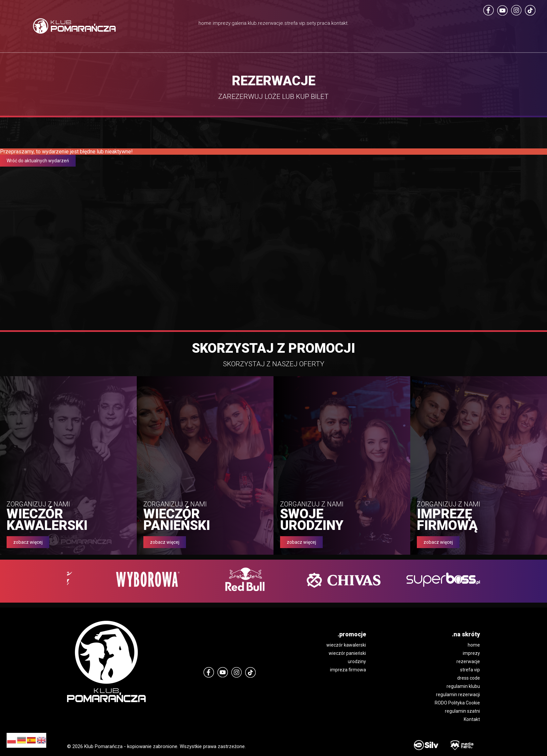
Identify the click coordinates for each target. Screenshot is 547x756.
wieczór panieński (347, 653)
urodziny (357, 661)
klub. (235, 25)
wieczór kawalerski (346, 645)
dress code (469, 678)
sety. (349, 25)
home (474, 645)
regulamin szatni (462, 711)
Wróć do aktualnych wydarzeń (38, 161)
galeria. (205, 25)
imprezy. (169, 25)
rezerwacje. (272, 25)
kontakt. (411, 25)
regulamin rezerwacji (458, 695)
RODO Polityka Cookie (457, 703)
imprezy (471, 653)
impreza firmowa (348, 670)
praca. (377, 25)
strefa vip (470, 670)
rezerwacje (468, 661)
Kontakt (472, 719)
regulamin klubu (463, 686)
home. (134, 25)
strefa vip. (318, 33)
